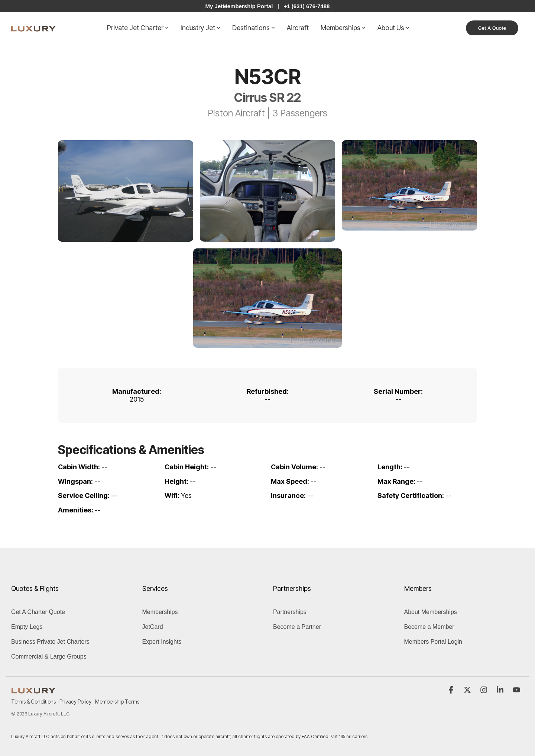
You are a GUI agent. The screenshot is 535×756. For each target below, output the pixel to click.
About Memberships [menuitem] (431, 612)
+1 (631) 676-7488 (307, 6)
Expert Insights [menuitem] (162, 642)
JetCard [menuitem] (153, 627)
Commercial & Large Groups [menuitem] (49, 657)
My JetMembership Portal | (242, 6)
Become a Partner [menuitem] (297, 627)
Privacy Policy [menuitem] (75, 702)
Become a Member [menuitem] (429, 627)
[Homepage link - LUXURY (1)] (33, 690)
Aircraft (298, 28)
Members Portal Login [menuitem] (433, 642)
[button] (452, 690)
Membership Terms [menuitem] (117, 702)
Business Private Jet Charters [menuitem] (50, 642)
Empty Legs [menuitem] (27, 627)
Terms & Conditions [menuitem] (33, 702)
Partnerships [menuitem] (290, 612)
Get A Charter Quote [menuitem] (38, 612)
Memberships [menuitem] (160, 612)
